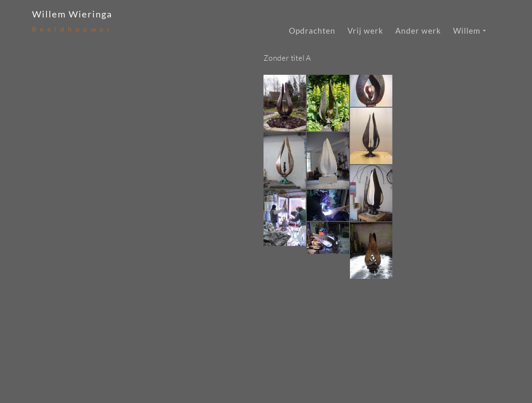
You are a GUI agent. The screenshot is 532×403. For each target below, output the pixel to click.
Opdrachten (312, 31)
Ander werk (418, 31)
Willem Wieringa (72, 14)
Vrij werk (365, 31)
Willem (467, 31)
